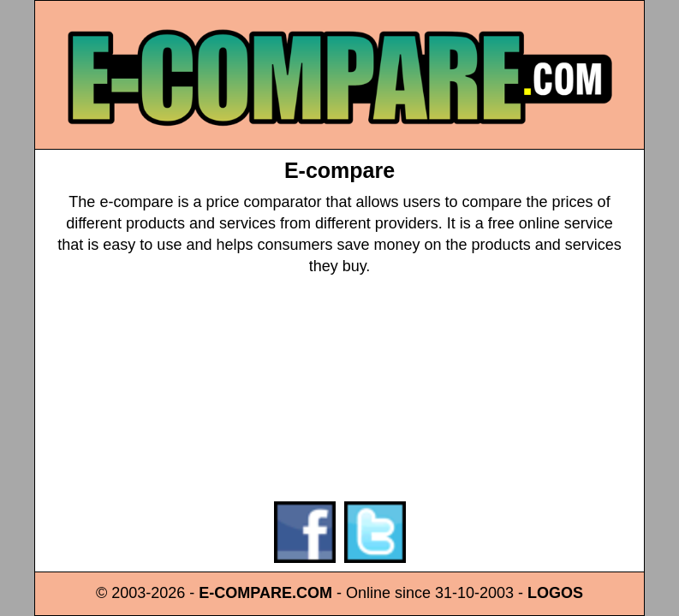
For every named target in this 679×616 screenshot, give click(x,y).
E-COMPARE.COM (265, 593)
